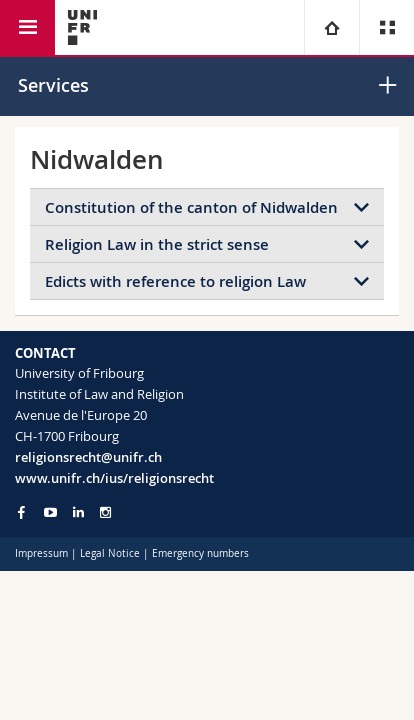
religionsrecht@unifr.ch (88, 457)
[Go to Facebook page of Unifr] (21, 512)
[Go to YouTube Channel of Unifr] (50, 512)
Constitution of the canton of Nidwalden (191, 207)
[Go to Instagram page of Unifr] (105, 512)
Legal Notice (110, 553)
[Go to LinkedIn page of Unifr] (78, 512)
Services (53, 85)
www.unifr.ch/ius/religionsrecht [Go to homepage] (114, 478)
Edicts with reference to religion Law (175, 281)
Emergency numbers (200, 553)
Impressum (41, 553)
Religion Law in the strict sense (157, 244)
